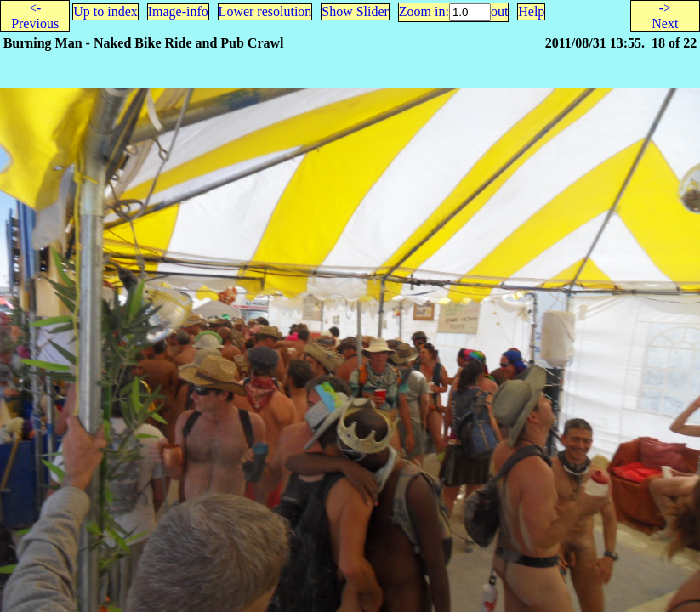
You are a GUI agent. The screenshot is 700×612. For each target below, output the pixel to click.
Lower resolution (265, 11)
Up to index (105, 11)
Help (531, 11)
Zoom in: (424, 11)
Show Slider (355, 11)
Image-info (178, 11)
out (499, 11)
